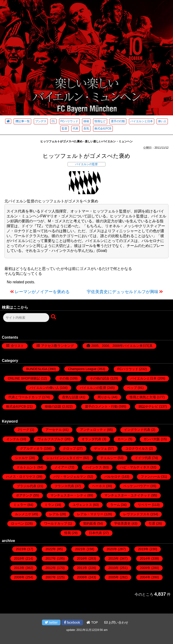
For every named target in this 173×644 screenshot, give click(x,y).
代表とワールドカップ (25, 397)
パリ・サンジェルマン (70, 477)
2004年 (145, 577)
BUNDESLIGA (37, 369)
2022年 (51, 549)
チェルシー (109, 458)
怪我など (100, 121)
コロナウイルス (137, 448)
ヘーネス (99, 486)
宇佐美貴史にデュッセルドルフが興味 (123, 292)
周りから (104, 397)
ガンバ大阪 (152, 439)
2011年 (82, 568)
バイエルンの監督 (86, 164)
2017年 (51, 558)
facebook (72, 622)
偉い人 (162, 121)
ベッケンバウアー (136, 486)
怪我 (68, 533)
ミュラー (20, 505)
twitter (51, 622)
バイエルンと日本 (142, 121)
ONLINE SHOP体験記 (24, 378)
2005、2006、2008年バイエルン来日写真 (122, 346)
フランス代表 (64, 486)
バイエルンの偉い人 (44, 388)
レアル (54, 514)
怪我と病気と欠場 (143, 397)
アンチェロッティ (93, 430)
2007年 (51, 577)
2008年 (19, 577)
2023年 (21, 549)
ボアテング (24, 495)
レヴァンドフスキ (136, 514)
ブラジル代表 (26, 486)
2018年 (19, 558)
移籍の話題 (53, 406)
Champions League (82, 369)
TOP (92, 622)
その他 (64, 378)
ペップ (132, 388)
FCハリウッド (69, 121)
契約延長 (90, 523)
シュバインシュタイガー (64, 458)
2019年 (143, 549)
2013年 (19, 568)
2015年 (114, 558)
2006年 (82, 577)
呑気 (86, 129)
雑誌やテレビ (148, 406)
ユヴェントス (82, 505)
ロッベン (18, 523)
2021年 (80, 549)
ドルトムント (26, 467)
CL (53, 121)
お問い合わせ (116, 622)
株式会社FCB (103, 129)
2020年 (112, 549)
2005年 (114, 577)
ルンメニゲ (23, 514)
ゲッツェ (101, 448)
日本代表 (95, 533)
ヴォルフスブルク (51, 439)
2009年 (145, 568)
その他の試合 (100, 378)
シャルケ (22, 458)
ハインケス (94, 467)
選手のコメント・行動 (101, 406)
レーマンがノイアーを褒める (42, 292)
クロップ (69, 448)
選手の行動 (118, 121)
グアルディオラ (31, 448)
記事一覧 (22, 121)
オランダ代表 (91, 439)
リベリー (144, 505)
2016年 (82, 558)
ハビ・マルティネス (135, 467)
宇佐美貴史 (122, 523)
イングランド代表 (137, 430)
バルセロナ (113, 477)
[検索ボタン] (54, 317)
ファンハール (150, 477)
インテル (13, 439)
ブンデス (41, 121)
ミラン (49, 505)
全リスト (17, 346)
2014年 (145, 558)
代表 (75, 129)
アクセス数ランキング (57, 346)
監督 (64, 129)
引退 (152, 523)
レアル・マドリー (90, 514)
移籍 (86, 121)
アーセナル (54, 430)
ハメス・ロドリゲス (21, 477)
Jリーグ (24, 430)
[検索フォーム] (26, 318)
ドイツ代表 (143, 458)
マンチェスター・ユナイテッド (127, 495)
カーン (122, 439)
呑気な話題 (70, 397)
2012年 (51, 568)
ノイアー (61, 467)
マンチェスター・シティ (68, 495)
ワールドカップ (56, 523)
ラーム (115, 505)
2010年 (114, 568)
